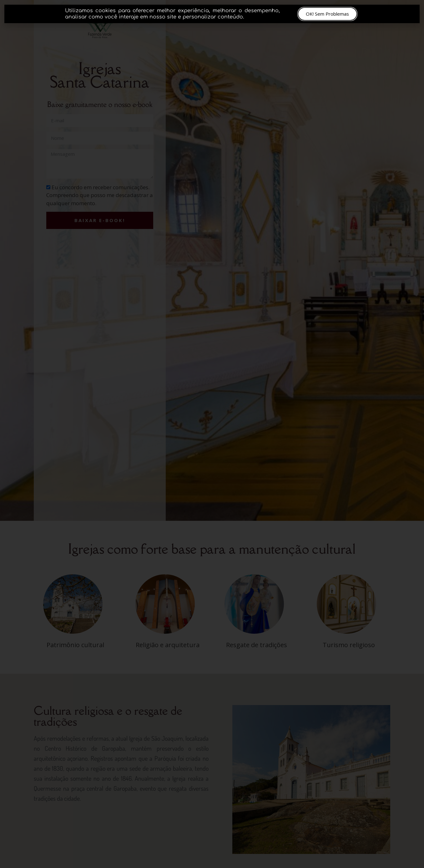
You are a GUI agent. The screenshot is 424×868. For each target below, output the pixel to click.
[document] (212, 434)
